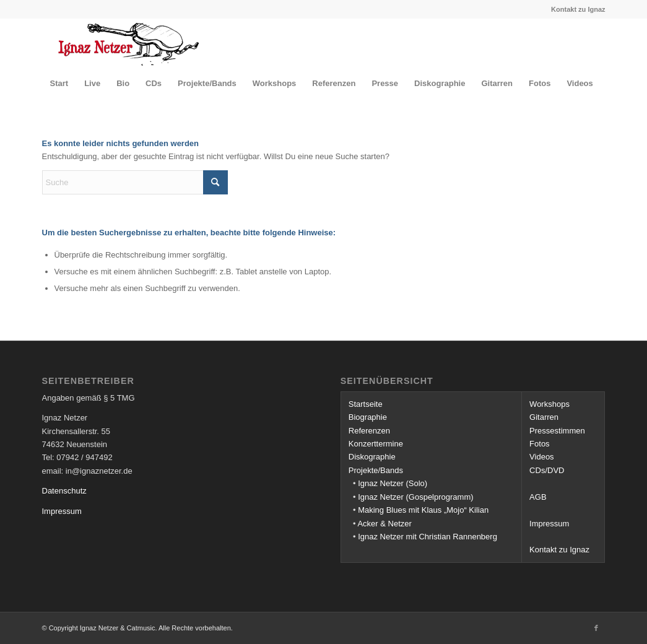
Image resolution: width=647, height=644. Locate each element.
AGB (538, 497)
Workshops (549, 404)
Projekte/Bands (376, 470)
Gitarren (544, 417)
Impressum (62, 511)
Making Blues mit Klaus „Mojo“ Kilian (423, 510)
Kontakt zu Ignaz (578, 9)
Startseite (366, 404)
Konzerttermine (376, 444)
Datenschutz (64, 491)
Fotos (540, 444)
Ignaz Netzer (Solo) (393, 483)
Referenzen (369, 431)
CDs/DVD (547, 470)
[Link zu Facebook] (596, 628)
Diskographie (372, 457)
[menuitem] (59, 84)
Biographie (368, 417)
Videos (542, 457)
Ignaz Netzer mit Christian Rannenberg (428, 537)
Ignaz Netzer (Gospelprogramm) (415, 497)
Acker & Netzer (384, 524)
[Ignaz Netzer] (129, 43)
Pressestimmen (557, 431)
